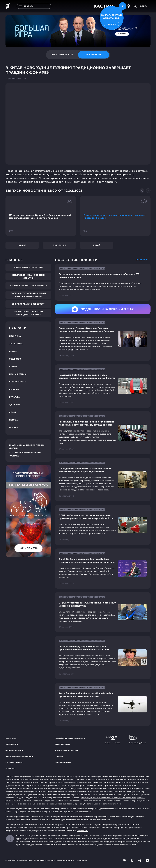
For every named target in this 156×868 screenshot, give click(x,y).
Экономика (16, 344)
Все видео (10, 769)
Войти (144, 6)
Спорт (13, 412)
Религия (14, 389)
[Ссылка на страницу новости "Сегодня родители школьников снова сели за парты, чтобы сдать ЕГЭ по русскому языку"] (103, 282)
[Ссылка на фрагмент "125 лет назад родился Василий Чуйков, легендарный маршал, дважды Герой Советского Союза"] (41, 216)
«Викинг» (16, 801)
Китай (97, 245)
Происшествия (18, 374)
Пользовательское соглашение (70, 738)
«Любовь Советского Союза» (104, 798)
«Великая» (38, 801)
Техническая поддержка (67, 750)
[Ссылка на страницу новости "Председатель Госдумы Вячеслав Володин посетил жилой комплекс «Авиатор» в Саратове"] (103, 339)
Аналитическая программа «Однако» (25, 454)
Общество (15, 359)
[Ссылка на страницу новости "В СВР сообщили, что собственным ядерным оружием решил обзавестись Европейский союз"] (103, 525)
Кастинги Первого (14, 762)
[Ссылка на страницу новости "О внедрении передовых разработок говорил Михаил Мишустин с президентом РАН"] (103, 480)
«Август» (85, 798)
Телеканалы (82, 831)
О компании (11, 738)
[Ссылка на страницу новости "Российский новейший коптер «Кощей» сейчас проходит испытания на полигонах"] (103, 704)
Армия (13, 367)
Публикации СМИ (63, 762)
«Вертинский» (50, 801)
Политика (15, 336)
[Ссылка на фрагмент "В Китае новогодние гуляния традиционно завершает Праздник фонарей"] (115, 216)
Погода (13, 420)
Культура (15, 397)
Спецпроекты (12, 744)
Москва (14, 427)
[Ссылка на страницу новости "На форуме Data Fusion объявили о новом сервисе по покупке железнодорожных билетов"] (103, 386)
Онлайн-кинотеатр (14, 750)
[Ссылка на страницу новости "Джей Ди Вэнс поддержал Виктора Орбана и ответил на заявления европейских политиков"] (103, 569)
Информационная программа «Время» (27, 447)
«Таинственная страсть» (70, 801)
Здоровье (15, 405)
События (59, 756)
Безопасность (18, 382)
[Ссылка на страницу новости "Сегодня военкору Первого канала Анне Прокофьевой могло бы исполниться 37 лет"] (103, 658)
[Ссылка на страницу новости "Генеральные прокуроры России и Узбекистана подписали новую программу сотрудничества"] (103, 433)
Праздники (59, 245)
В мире (22, 245)
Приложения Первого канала (19, 756)
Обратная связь (62, 744)
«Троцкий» (27, 801)
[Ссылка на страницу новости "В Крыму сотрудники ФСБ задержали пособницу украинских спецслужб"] (103, 612)
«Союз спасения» (128, 798)
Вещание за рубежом (138, 739)
